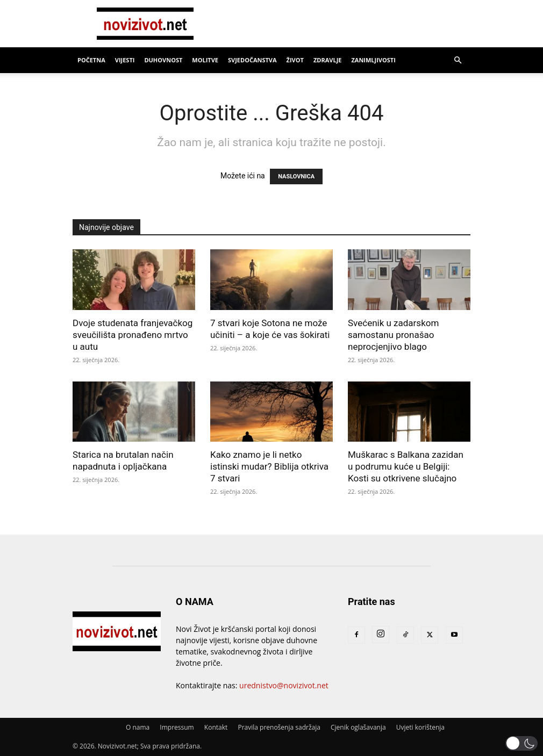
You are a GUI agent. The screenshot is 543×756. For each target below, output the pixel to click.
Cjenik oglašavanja (358, 727)
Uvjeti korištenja (420, 727)
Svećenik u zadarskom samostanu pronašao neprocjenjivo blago (393, 335)
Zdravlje (328, 60)
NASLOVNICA (296, 177)
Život (295, 60)
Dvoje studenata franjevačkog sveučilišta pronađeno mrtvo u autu (133, 335)
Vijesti (125, 60)
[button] (458, 60)
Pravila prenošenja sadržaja (279, 727)
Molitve (205, 60)
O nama (138, 727)
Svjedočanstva (252, 60)
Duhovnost (163, 60)
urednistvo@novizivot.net (284, 685)
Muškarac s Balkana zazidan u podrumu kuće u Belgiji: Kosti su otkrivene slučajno (406, 466)
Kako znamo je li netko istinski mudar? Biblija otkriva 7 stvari (269, 466)
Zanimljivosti (373, 60)
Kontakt (216, 727)
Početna (91, 60)
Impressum (177, 727)
